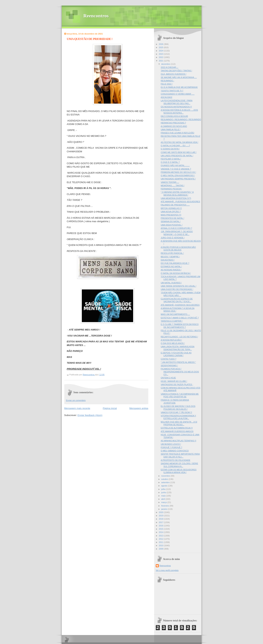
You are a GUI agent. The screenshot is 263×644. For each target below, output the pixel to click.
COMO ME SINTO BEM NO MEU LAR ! (179, 152)
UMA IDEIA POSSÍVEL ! (172, 225)
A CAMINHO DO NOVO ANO (174, 126)
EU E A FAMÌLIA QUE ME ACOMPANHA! (179, 87)
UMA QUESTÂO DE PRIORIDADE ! (177, 289)
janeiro (165, 509)
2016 (161, 526)
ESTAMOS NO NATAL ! (171, 266)
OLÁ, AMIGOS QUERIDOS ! (174, 74)
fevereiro (165, 506)
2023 (161, 54)
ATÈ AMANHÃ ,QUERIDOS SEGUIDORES (180, 305)
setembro (166, 482)
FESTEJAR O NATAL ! (171, 159)
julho (164, 489)
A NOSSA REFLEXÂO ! (171, 340)
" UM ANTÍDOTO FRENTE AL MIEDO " (178, 362)
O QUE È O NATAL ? (170, 162)
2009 (161, 549)
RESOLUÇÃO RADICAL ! (172, 253)
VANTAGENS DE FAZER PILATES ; (177, 384)
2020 (161, 512)
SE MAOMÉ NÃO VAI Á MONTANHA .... (179, 77)
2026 (161, 44)
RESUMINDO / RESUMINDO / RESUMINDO (181, 119)
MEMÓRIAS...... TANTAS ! (173, 185)
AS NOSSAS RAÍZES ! (171, 270)
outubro (165, 479)
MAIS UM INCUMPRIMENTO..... (175, 314)
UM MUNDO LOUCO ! (171, 444)
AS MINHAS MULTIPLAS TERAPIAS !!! (178, 441)
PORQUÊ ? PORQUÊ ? (171, 447)
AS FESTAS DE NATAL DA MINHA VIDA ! (179, 142)
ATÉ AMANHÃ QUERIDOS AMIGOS (177, 431)
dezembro (166, 64)
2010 (161, 546)
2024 (161, 51)
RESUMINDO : (167, 81)
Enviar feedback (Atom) (90, 415)
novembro (166, 476)
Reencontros (96, 16)
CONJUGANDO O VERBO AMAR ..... (178, 94)
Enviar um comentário (76, 400)
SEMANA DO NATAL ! (171, 221)
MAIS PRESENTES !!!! (171, 215)
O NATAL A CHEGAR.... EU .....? (175, 146)
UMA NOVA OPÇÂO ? (171, 212)
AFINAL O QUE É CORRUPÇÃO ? (176, 228)
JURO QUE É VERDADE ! (173, 238)
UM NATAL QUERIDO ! (171, 283)
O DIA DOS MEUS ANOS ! (173, 343)
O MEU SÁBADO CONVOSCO (175, 451)
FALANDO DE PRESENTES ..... (175, 205)
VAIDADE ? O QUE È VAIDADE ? (176, 169)
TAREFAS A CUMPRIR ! (172, 321)
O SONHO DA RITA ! (170, 149)
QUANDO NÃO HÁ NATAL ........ (175, 165)
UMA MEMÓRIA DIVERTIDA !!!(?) (176, 198)
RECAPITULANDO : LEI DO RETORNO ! (179, 337)
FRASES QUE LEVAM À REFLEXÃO (177, 133)
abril (163, 499)
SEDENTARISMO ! (169, 365)
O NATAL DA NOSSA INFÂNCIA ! (176, 273)
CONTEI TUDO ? (168, 359)
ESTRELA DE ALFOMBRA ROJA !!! (177, 428)
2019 (161, 516)
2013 (161, 536)
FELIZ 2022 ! (167, 84)
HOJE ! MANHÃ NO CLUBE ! (174, 381)
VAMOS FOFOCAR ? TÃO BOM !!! (176, 412)
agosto (165, 486)
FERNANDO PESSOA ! (171, 189)
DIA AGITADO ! (168, 260)
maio (164, 496)
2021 (161, 61)
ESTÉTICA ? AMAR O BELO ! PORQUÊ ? (180, 318)
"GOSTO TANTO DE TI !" (172, 91)
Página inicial (110, 408)
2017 (161, 522)
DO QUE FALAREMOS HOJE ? (175, 263)
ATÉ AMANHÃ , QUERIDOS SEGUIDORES (180, 202)
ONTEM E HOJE (168, 378)
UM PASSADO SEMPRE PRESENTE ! (178, 179)
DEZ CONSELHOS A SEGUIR (174, 116)
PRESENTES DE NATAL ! (172, 218)
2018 (161, 519)
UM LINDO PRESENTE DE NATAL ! (177, 156)
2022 (161, 57)
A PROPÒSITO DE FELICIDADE (176, 460)
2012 (161, 539)
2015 (161, 529)
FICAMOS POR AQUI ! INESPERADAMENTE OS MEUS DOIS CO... (180, 372)
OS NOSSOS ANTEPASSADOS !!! (176, 107)
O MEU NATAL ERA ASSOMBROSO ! (178, 175)
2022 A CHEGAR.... (169, 67)
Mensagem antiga (139, 408)
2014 (161, 532)
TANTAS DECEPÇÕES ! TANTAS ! (176, 71)
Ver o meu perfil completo (167, 570)
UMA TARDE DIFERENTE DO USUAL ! (178, 286)
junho (164, 492)
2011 (161, 542)
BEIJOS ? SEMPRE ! (170, 257)
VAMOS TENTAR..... (170, 182)
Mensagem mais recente (77, 408)
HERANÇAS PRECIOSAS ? (173, 123)
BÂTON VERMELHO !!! (171, 208)
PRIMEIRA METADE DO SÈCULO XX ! (178, 172)
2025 (161, 47)
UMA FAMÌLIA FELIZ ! (171, 129)
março (164, 502)
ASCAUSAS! (166, 97)
